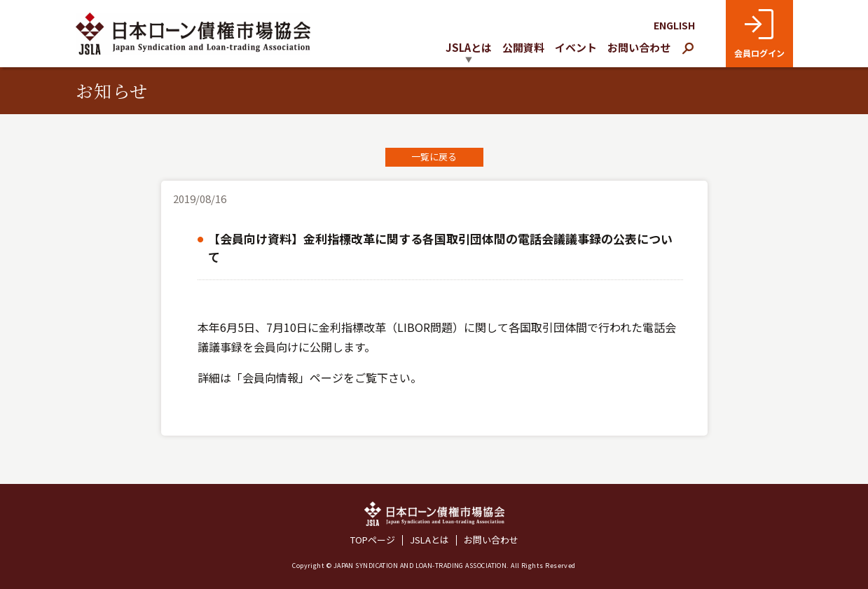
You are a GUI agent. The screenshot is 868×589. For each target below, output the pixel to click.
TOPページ (373, 540)
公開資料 (523, 47)
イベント (576, 47)
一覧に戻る (434, 157)
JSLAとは (429, 540)
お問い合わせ (639, 47)
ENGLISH (674, 25)
